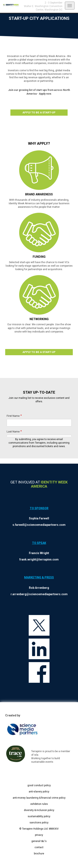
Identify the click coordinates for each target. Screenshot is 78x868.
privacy (39, 835)
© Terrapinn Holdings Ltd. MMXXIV (39, 829)
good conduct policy (39, 785)
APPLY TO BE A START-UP (39, 112)
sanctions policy (39, 823)
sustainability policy (39, 816)
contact (39, 847)
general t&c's (39, 841)
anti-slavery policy (39, 792)
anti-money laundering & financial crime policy (39, 798)
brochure (39, 854)
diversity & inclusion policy (39, 810)
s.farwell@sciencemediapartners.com (39, 525)
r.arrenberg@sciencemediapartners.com (39, 594)
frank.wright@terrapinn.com (39, 559)
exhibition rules (39, 804)
